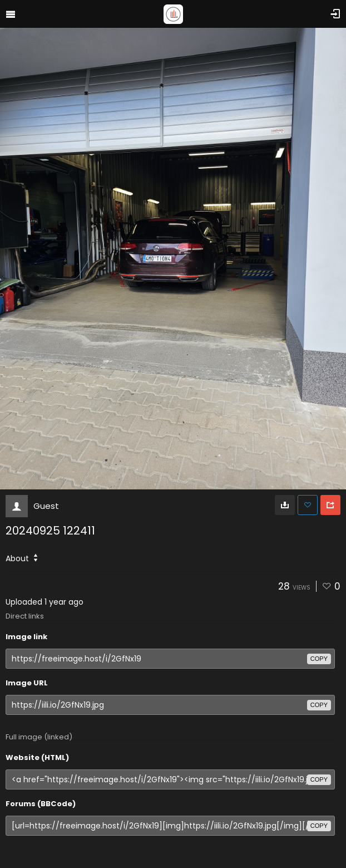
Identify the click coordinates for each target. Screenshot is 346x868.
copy (319, 659)
